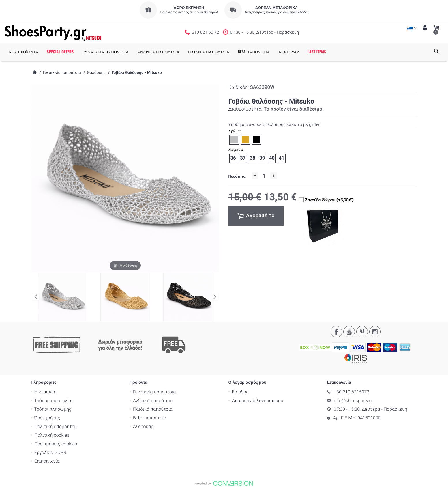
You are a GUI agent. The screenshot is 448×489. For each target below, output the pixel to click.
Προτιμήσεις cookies (56, 444)
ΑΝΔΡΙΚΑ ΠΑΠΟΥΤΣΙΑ (158, 52)
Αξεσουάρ (143, 426)
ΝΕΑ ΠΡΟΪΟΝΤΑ (23, 52)
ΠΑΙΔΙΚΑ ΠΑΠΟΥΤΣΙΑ (209, 52)
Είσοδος (240, 392)
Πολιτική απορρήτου (56, 426)
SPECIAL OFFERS (60, 52)
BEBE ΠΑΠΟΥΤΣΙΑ (254, 52)
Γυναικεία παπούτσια (62, 73)
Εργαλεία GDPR (50, 452)
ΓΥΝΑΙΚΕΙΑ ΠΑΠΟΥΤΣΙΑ (105, 52)
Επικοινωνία (47, 461)
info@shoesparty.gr (354, 400)
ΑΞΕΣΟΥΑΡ (289, 52)
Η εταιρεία (45, 392)
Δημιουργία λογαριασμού (258, 400)
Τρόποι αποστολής (54, 400)
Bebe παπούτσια (150, 418)
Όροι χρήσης (47, 418)
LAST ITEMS (317, 52)
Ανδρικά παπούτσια (153, 400)
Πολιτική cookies (52, 435)
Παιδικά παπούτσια (153, 409)
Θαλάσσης (96, 73)
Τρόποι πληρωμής (53, 409)
